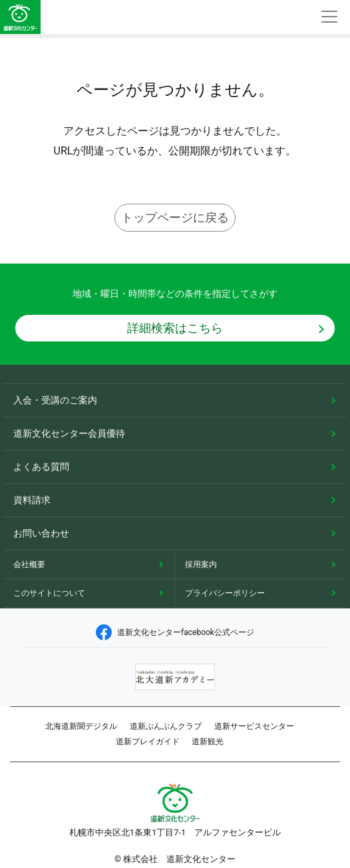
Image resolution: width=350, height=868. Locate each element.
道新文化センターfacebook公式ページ (175, 632)
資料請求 (32, 500)
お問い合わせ (41, 533)
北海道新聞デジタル (81, 726)
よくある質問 (41, 467)
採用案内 (201, 564)
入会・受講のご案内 (55, 400)
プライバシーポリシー (225, 593)
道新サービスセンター (254, 726)
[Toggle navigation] (329, 17)
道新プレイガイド (148, 742)
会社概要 (29, 564)
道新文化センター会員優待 (69, 433)
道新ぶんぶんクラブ (166, 726)
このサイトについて (49, 593)
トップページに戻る (175, 217)
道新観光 (208, 742)
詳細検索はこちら (175, 328)
